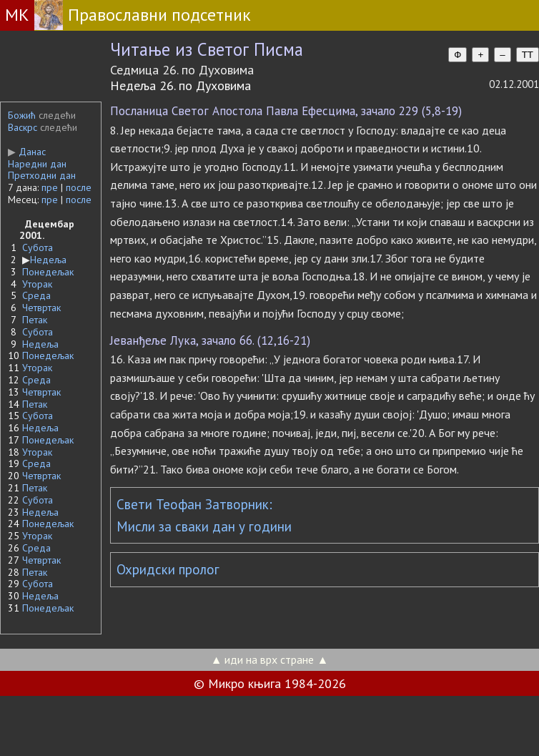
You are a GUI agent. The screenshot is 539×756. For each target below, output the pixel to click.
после (79, 187)
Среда (36, 295)
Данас (27, 152)
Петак (35, 320)
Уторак (37, 284)
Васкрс (23, 127)
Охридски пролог (168, 569)
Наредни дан (37, 164)
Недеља (48, 260)
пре (50, 187)
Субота (38, 247)
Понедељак (48, 272)
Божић (22, 115)
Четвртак (41, 308)
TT (528, 55)
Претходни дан (42, 175)
